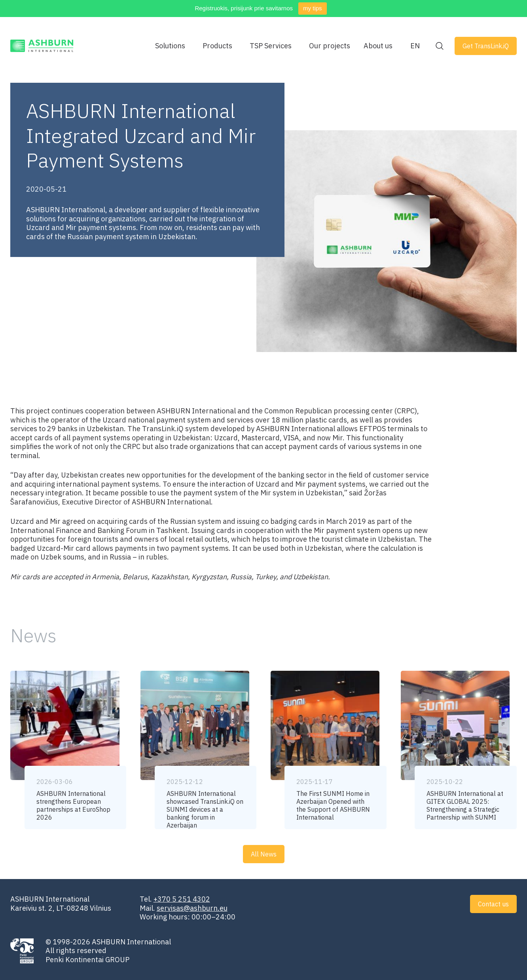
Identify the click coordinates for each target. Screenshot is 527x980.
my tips (313, 8)
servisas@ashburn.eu (192, 908)
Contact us (493, 904)
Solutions (170, 46)
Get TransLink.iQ (486, 46)
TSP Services (271, 46)
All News (264, 854)
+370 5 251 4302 (182, 899)
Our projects (330, 46)
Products (217, 46)
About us (378, 46)
